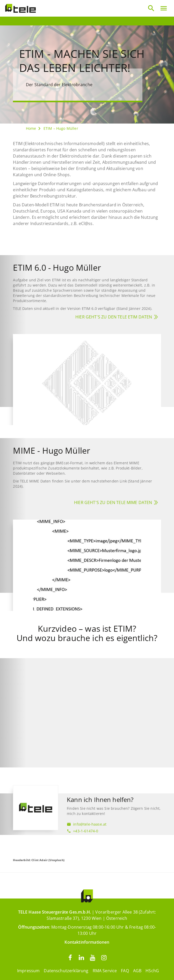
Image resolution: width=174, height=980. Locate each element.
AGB (137, 971)
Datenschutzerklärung (66, 971)
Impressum (28, 971)
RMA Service (105, 971)
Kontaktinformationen (87, 942)
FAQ (125, 971)
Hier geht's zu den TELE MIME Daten (113, 502)
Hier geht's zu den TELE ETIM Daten (114, 317)
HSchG (152, 971)
